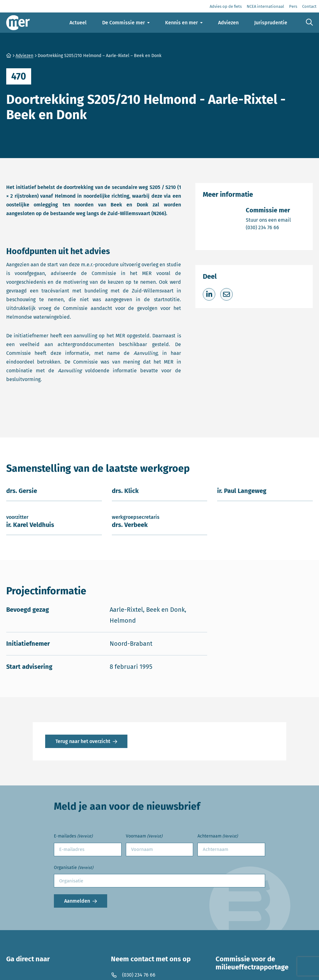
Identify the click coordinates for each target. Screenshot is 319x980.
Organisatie (74, 868)
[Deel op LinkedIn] (209, 294)
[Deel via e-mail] (226, 294)
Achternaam (218, 836)
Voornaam (144, 836)
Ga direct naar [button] (28, 959)
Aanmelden (77, 901)
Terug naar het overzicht (83, 741)
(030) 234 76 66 (268, 227)
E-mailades (73, 836)
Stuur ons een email (268, 220)
